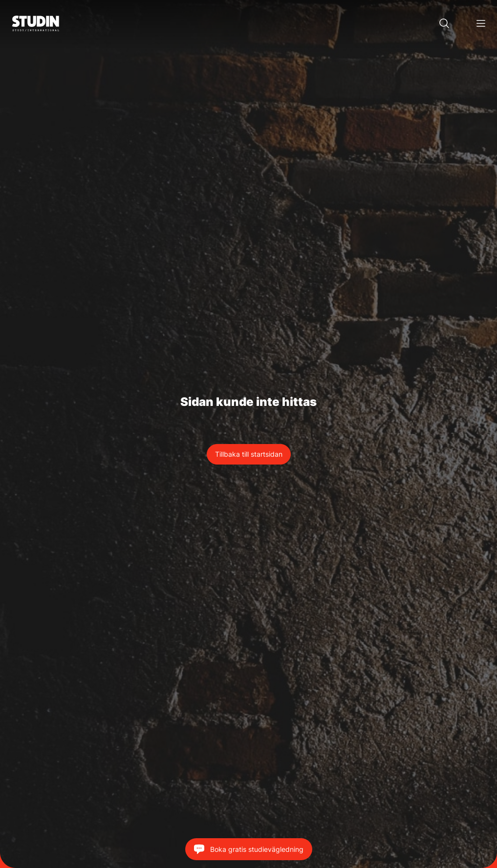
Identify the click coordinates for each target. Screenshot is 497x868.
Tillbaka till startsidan (249, 454)
